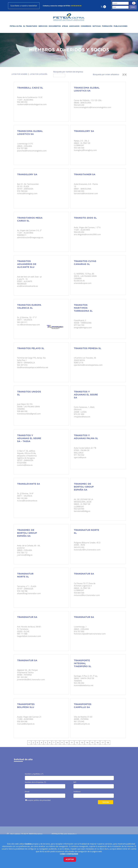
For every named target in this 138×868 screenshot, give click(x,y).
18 (108, 743)
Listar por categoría (39, 74)
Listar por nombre (19, 74)
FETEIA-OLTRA (16, 26)
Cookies (28, 844)
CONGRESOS (86, 26)
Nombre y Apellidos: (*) (34, 774)
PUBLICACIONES (120, 26)
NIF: (75, 782)
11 (72, 743)
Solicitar (106, 802)
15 (92, 743)
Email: (27, 792)
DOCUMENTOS (55, 26)
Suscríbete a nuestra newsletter (24, 6)
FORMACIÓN (107, 26)
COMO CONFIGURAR (69, 854)
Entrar (133, 7)
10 (67, 743)
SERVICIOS (43, 26)
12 (77, 743)
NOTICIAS (97, 26)
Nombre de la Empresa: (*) (35, 782)
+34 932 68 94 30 (76, 6)
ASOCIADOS (74, 26)
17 (103, 743)
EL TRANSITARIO (30, 26)
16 (97, 743)
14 (87, 743)
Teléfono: (77, 792)
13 (82, 743)
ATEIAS (65, 26)
